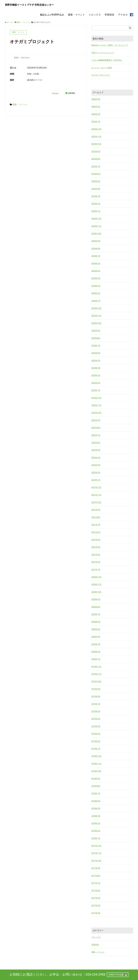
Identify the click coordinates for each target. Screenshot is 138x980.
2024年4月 (96, 278)
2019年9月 (96, 689)
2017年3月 (96, 913)
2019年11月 (96, 674)
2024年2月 (96, 293)
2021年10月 (96, 502)
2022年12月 (96, 398)
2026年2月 (96, 114)
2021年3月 (96, 554)
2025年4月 (96, 189)
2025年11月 (96, 136)
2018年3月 (96, 823)
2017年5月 (96, 898)
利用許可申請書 (116, 975)
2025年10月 (96, 144)
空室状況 (109, 15)
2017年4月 (96, 905)
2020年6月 (96, 622)
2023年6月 (96, 353)
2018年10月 (96, 771)
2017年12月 (96, 846)
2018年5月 (96, 808)
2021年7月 (96, 525)
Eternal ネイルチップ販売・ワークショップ (110, 45)
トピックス (95, 15)
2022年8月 (96, 428)
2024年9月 (96, 241)
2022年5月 (96, 450)
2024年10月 (96, 234)
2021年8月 (96, 517)
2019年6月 (96, 711)
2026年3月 (96, 107)
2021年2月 (96, 562)
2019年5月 (96, 719)
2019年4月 (96, 726)
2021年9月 (96, 510)
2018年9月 (96, 779)
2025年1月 (96, 211)
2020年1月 (96, 659)
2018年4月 (96, 816)
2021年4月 (96, 547)
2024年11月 (96, 226)
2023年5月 (96, 360)
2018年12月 (96, 756)
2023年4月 (96, 368)
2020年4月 (96, 637)
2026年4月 (96, 99)
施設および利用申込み (52, 15)
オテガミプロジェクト (101, 75)
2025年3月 (96, 196)
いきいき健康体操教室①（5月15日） (107, 60)
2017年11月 (96, 853)
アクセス (123, 15)
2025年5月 (96, 181)
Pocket (55, 93)
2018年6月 (96, 801)
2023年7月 (96, 345)
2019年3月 (96, 734)
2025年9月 (96, 151)
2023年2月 (96, 383)
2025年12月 (96, 129)
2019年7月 (96, 704)
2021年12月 (96, 487)
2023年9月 (96, 331)
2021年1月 (96, 569)
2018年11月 (96, 764)
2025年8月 (96, 159)
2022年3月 (96, 465)
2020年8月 (96, 607)
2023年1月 (96, 390)
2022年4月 (96, 457)
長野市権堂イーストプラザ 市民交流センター (29, 5)
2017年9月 (96, 868)
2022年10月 (96, 413)
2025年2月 (96, 204)
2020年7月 (96, 614)
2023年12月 (96, 308)
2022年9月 (96, 420)
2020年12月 (96, 577)
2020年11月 (96, 584)
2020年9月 (96, 599)
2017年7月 (96, 883)
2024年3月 (96, 286)
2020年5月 (96, 629)
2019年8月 (96, 696)
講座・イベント (76, 15)
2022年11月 (96, 405)
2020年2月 (96, 652)
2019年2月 (96, 741)
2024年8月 (96, 248)
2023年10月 (96, 323)
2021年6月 (96, 532)
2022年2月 (96, 472)
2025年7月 (96, 166)
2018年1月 (96, 838)
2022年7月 (96, 435)
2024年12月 (96, 219)
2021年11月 (96, 495)
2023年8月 (96, 338)
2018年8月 (96, 786)
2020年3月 (96, 644)
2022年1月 (96, 480)
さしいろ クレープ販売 (102, 68)
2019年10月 (96, 681)
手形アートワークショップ (103, 53)
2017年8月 (96, 876)
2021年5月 (96, 540)
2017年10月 (96, 861)
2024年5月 (96, 271)
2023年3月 (96, 375)
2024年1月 (96, 301)
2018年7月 (96, 793)
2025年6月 (96, 174)
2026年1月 (96, 122)
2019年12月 (96, 666)
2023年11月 (96, 316)
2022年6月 (96, 443)
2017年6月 (96, 891)
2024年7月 (96, 256)
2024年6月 (96, 263)
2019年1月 (96, 749)
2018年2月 (96, 831)
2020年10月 (96, 592)
